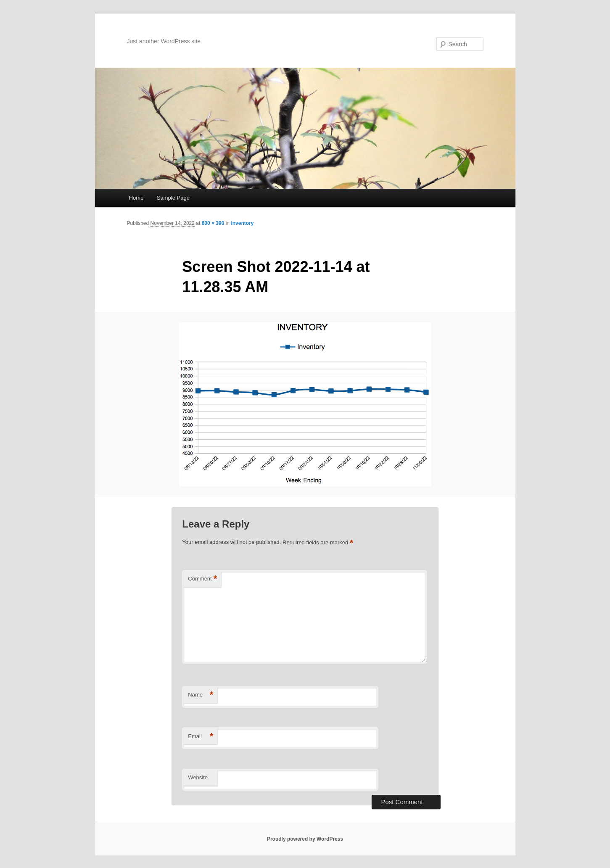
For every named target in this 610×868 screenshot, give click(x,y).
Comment (202, 579)
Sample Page (173, 198)
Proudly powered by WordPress (305, 839)
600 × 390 (213, 223)
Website (198, 777)
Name (201, 695)
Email (201, 737)
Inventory (242, 223)
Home (136, 198)
